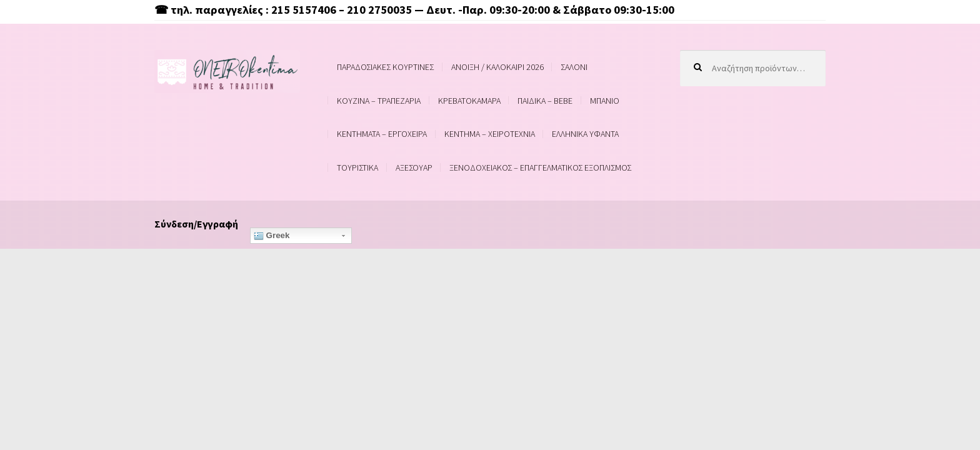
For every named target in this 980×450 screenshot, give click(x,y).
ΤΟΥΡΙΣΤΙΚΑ (357, 167)
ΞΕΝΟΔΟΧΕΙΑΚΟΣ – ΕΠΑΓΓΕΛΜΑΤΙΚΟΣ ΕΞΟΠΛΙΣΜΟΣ (540, 167)
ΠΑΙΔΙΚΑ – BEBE (545, 101)
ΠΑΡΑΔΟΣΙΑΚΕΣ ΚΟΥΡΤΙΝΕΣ (385, 67)
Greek (272, 236)
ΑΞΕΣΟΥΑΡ (414, 167)
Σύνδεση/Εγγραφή (196, 224)
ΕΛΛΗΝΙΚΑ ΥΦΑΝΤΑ (585, 134)
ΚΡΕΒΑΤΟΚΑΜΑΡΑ (469, 101)
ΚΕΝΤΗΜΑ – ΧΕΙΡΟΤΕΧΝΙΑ (490, 134)
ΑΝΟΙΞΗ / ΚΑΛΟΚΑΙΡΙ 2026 (497, 67)
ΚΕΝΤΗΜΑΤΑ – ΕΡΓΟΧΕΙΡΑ (382, 134)
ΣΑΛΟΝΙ (574, 67)
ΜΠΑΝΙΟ (605, 101)
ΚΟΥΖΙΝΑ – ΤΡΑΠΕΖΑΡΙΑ (379, 101)
